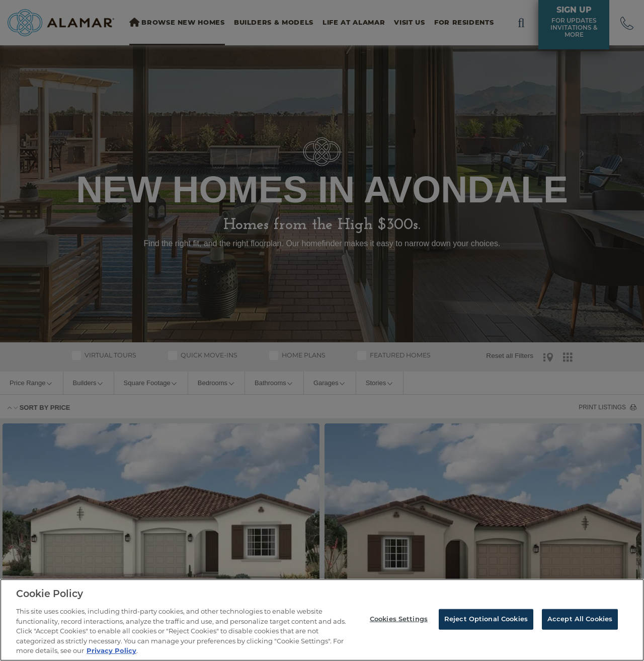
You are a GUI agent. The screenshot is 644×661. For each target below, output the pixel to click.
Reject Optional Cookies (486, 619)
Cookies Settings (399, 619)
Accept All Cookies (580, 619)
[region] (322, 620)
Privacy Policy (111, 650)
